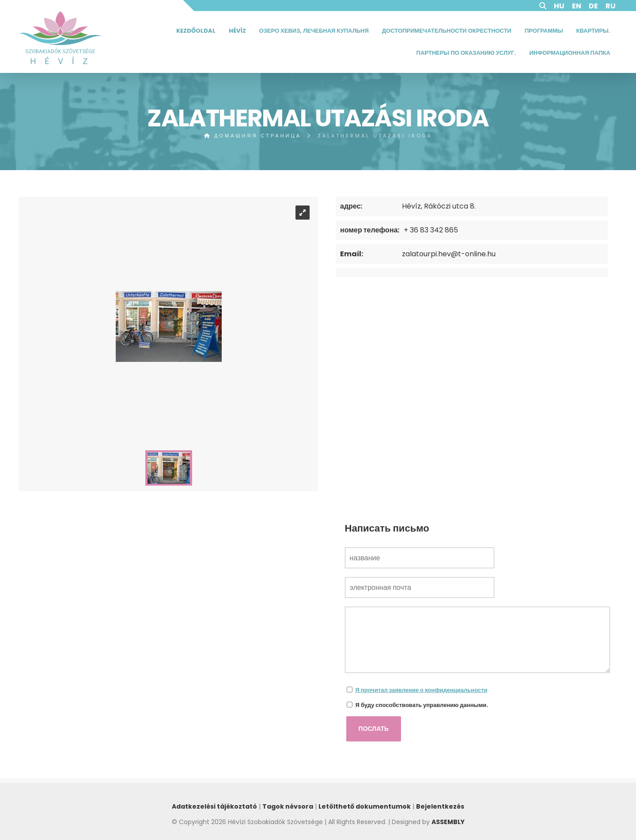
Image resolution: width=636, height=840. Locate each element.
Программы (544, 31)
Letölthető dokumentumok (365, 806)
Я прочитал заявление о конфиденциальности (422, 690)
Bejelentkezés (440, 806)
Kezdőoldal (196, 31)
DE (593, 6)
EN (577, 6)
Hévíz (237, 31)
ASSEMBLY (448, 822)
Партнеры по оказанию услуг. (466, 53)
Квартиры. (593, 31)
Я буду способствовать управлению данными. (422, 705)
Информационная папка (570, 53)
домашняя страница (253, 136)
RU (611, 6)
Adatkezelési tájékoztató (214, 806)
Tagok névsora (288, 806)
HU (559, 6)
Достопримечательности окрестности (447, 31)
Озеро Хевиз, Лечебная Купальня (314, 31)
